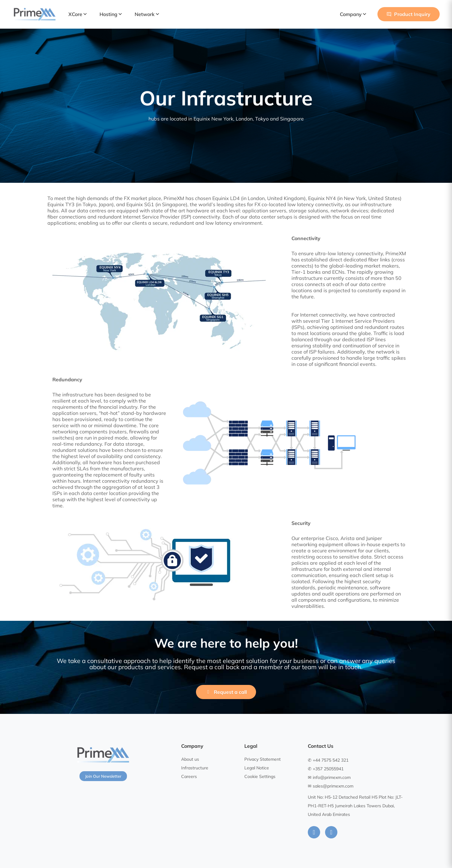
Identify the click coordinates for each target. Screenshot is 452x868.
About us (190, 759)
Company (353, 14)
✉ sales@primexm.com (331, 786)
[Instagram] (331, 832)
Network (147, 14)
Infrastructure (195, 768)
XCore (77, 14)
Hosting (111, 14)
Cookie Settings (260, 776)
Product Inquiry (409, 14)
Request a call (226, 692)
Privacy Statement (263, 759)
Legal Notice (257, 768)
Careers (189, 776)
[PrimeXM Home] (35, 14)
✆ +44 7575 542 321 (328, 760)
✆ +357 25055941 (326, 769)
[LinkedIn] (314, 832)
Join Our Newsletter (103, 776)
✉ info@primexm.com (329, 777)
